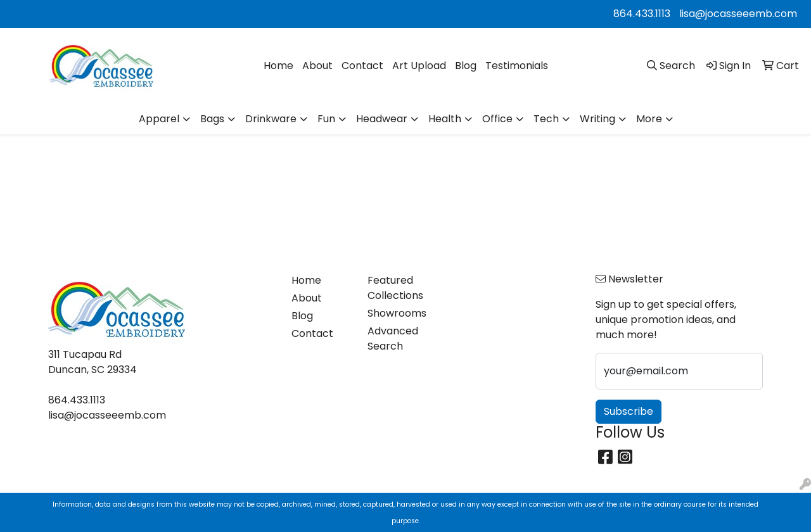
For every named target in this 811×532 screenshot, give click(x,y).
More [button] (649, 119)
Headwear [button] (382, 119)
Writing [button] (597, 119)
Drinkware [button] (271, 119)
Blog (466, 66)
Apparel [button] (159, 119)
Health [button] (445, 119)
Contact (362, 66)
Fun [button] (326, 119)
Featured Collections (395, 288)
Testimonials (517, 66)
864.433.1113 (642, 14)
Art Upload (419, 66)
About (317, 66)
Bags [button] (212, 119)
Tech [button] (546, 119)
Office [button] (497, 119)
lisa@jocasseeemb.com (738, 14)
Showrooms (397, 313)
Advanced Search (393, 339)
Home (278, 66)
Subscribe (629, 411)
